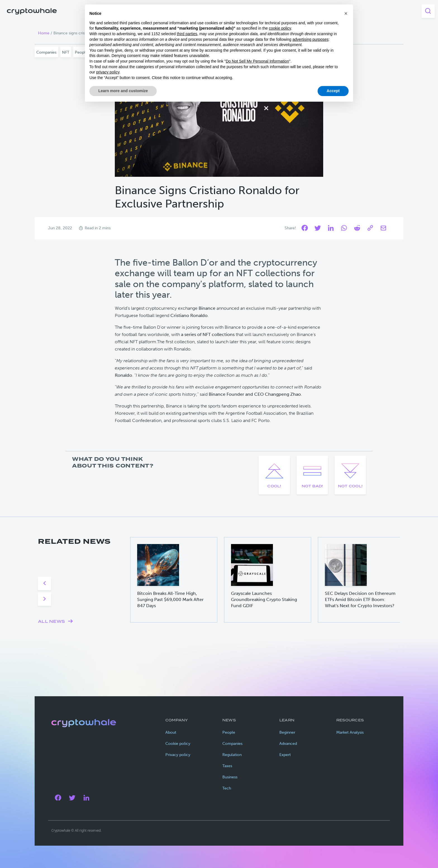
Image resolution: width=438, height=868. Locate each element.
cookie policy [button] (280, 28)
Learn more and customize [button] (123, 91)
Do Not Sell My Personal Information (257, 61)
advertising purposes (310, 39)
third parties (187, 34)
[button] (346, 13)
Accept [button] (333, 91)
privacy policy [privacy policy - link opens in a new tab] (108, 72)
